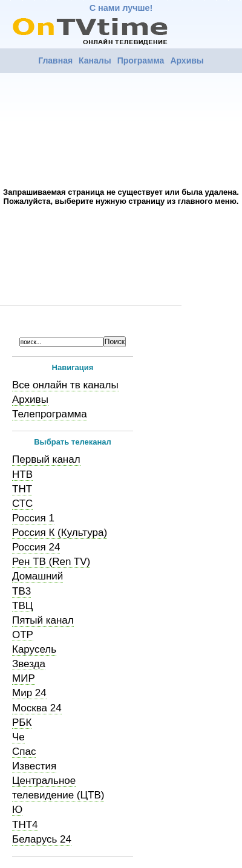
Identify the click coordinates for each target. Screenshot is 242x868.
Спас (24, 752)
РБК (22, 723)
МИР (24, 678)
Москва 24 (37, 708)
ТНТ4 (25, 825)
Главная (55, 60)
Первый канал (46, 459)
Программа (141, 60)
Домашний (38, 576)
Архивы (187, 60)
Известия (34, 766)
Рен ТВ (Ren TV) (51, 562)
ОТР (23, 635)
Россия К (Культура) (60, 533)
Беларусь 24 (42, 839)
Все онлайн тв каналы (65, 385)
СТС (22, 504)
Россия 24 (36, 547)
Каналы (95, 60)
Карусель (34, 649)
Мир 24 (29, 693)
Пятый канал (43, 620)
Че (18, 737)
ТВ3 (21, 591)
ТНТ (22, 489)
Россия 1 (33, 518)
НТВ (22, 475)
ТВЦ (22, 606)
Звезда (29, 664)
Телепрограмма (50, 414)
